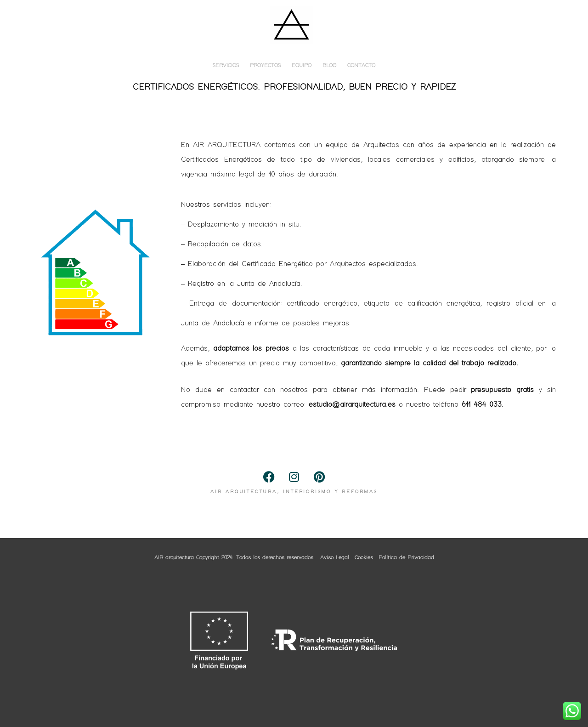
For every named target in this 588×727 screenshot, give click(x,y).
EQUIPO (302, 66)
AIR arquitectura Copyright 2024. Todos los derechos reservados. (235, 558)
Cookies (364, 558)
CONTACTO (361, 66)
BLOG (329, 66)
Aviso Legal (335, 558)
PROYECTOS (265, 66)
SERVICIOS (226, 66)
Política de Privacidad (406, 558)
